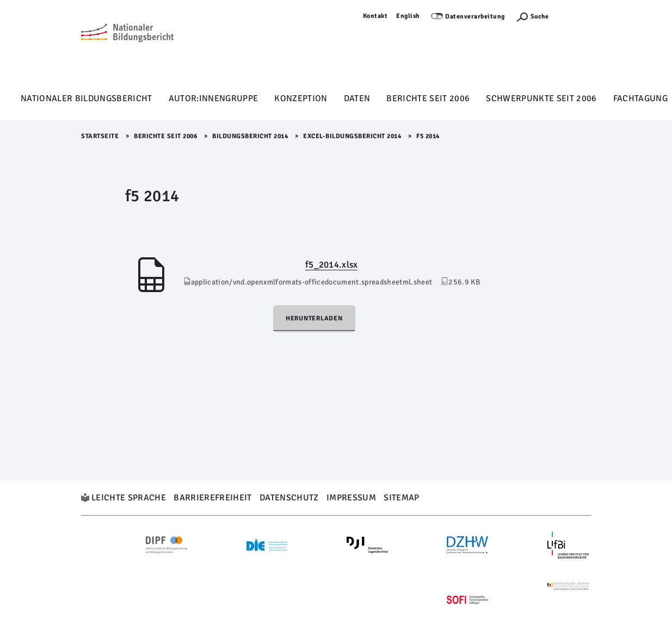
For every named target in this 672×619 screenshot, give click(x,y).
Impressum (351, 498)
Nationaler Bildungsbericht (87, 98)
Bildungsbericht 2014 (250, 136)
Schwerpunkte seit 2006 (541, 98)
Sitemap (401, 498)
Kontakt (375, 16)
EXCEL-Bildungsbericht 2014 (352, 136)
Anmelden (575, 16)
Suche (540, 17)
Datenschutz (289, 498)
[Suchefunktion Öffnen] (532, 17)
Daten (357, 98)
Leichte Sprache (129, 498)
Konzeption (301, 98)
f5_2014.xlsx (332, 265)
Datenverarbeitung (475, 17)
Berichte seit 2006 (428, 98)
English (408, 16)
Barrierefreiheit (212, 498)
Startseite (100, 136)
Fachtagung (640, 98)
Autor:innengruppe (214, 98)
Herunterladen (314, 318)
